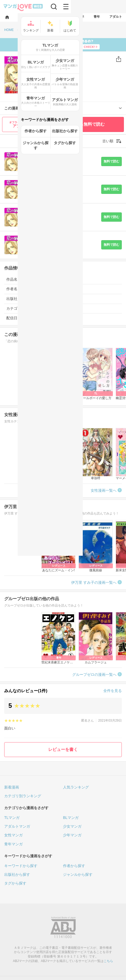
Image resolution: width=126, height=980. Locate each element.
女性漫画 (35, 308)
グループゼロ (57, 81)
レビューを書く (63, 749)
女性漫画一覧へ (104, 490)
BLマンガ (71, 818)
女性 (40, 59)
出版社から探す (17, 874)
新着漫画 (12, 787)
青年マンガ (13, 844)
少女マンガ (72, 826)
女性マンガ (13, 835)
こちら (108, 961)
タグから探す (15, 883)
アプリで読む (24, 124)
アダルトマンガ (17, 826)
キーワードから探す (21, 866)
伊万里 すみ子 (54, 76)
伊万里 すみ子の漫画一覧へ (94, 582)
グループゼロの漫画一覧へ (94, 674)
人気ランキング (76, 787)
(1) (65, 89)
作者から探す (74, 866)
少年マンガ (72, 835)
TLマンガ (12, 818)
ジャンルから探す (78, 874)
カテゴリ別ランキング (23, 796)
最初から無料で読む (86, 124)
